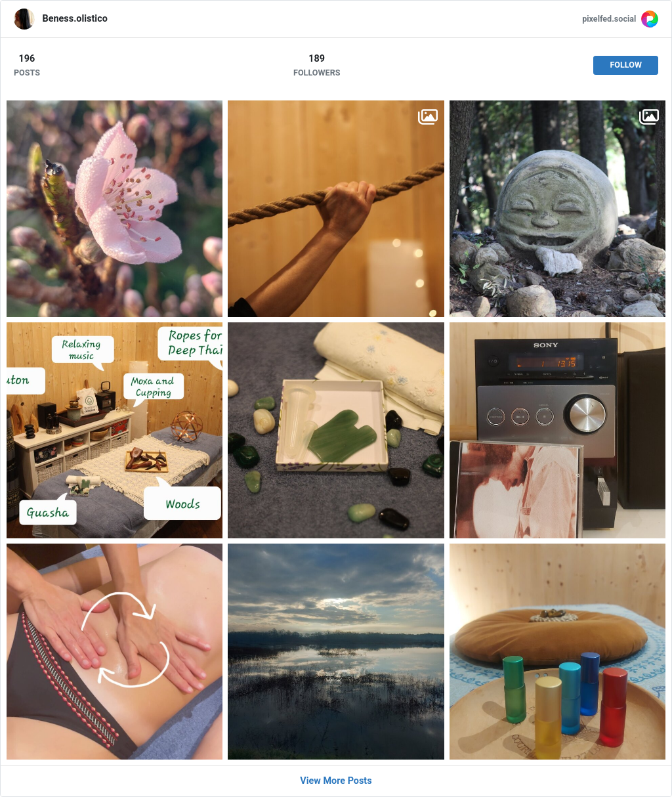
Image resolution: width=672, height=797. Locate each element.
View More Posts (336, 781)
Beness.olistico (75, 19)
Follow (626, 65)
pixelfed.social (609, 19)
